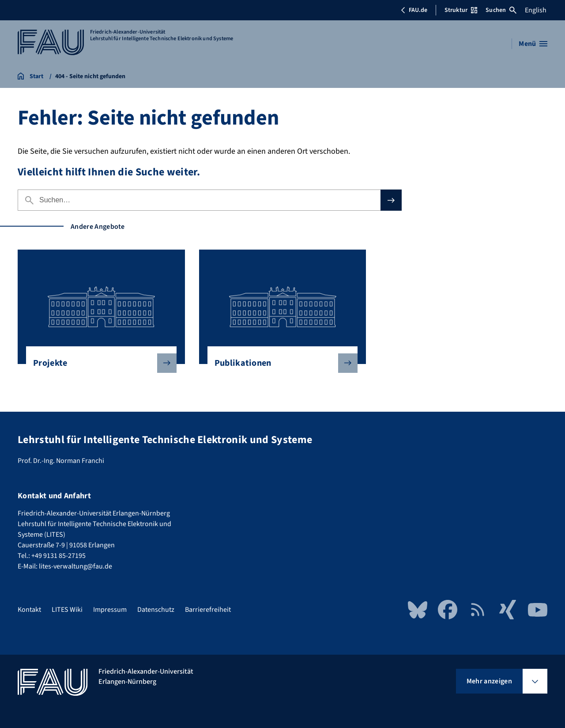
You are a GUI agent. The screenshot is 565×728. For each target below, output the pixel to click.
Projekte (98, 363)
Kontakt (29, 610)
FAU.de (414, 10)
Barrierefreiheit (208, 610)
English (536, 10)
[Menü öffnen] (533, 44)
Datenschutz (156, 610)
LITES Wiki (67, 610)
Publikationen (279, 363)
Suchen (501, 10)
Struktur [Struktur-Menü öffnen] (461, 10)
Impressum (110, 610)
